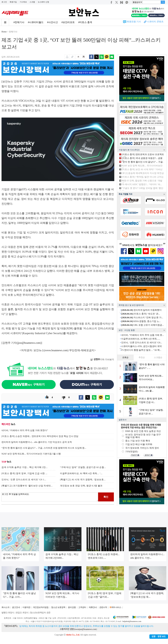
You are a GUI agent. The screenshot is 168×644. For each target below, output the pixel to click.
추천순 (142, 357)
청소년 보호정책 (58, 607)
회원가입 (13, 2)
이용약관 (26, 607)
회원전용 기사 (134, 22)
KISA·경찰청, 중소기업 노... (141, 321)
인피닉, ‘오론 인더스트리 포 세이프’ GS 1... (24, 480)
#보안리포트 (68, 22)
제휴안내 (93, 607)
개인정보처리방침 (41, 607)
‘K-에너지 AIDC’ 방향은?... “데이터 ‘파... (142, 184)
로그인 (4, 2)
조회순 (125, 357)
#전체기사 (19, 22)
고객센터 (82, 607)
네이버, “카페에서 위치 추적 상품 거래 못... (142, 335)
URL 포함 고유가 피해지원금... (142, 325)
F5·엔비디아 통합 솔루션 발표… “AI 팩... (141, 350)
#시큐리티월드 (36, 22)
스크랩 (32, 2)
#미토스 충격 (85, 22)
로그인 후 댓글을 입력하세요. (50, 497)
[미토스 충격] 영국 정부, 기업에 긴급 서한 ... (24, 473)
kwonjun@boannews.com (85, 629)
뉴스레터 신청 (43, 2)
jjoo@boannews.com (29, 343)
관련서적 (103, 607)
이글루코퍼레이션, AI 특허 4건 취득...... (141, 339)
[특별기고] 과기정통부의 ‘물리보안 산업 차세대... (27, 486)
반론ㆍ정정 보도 (159, 637)
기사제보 (23, 2)
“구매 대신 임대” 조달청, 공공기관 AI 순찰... (83, 467)
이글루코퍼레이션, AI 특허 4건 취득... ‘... (81, 473)
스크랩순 (158, 357)
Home (4, 32)
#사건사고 (52, 22)
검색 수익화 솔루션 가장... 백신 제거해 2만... (25, 467)
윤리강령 (72, 607)
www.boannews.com (56, 350)
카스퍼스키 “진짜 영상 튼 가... (142, 318)
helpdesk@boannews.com (132, 621)
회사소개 (5, 607)
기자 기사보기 (102, 359)
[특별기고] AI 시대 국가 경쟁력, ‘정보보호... (83, 480)
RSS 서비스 (116, 607)
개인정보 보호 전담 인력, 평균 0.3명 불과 (81, 486)
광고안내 (16, 607)
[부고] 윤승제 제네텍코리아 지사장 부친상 (143, 173)
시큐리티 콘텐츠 (155, 22)
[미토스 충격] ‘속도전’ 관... (141, 314)
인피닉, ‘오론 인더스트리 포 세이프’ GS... (142, 343)
